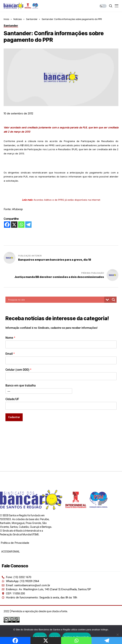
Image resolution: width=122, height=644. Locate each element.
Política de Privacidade (15, 543)
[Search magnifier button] (113, 300)
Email (10, 354)
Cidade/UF (12, 399)
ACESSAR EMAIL (10, 551)
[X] (14, 225)
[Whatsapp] (21, 225)
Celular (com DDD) (18, 370)
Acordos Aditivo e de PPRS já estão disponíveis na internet (67, 200)
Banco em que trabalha (21, 385)
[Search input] (56, 300)
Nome (10, 338)
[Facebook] (7, 225)
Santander (32, 19)
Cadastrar (14, 417)
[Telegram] (28, 225)
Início (6, 19)
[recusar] (117, 635)
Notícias (18, 19)
